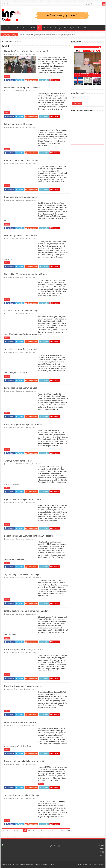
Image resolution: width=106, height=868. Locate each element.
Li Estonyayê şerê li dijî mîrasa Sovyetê (22, 88)
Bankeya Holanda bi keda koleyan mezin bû (24, 761)
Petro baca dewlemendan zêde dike (21, 197)
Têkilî (3, 4)
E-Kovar (79, 28)
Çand (51, 28)
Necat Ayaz (9, 689)
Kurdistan (26, 28)
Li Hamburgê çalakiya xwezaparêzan (21, 236)
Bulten (29, 54)
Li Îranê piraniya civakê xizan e (18, 124)
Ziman (19, 28)
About (8, 4)
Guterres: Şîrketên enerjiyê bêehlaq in (22, 311)
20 (41, 830)
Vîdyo (85, 28)
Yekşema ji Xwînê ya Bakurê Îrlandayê (22, 795)
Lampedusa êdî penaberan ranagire (21, 388)
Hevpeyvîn (58, 28)
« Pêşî (5, 830)
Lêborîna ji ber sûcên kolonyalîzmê (20, 722)
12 (33, 830)
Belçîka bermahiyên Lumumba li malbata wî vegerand (29, 536)
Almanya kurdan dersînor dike (18, 461)
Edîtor (66, 28)
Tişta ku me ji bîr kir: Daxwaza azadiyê (22, 574)
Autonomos (12, 28)
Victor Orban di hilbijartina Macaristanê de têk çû (35, 35)
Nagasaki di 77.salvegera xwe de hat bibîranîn (25, 274)
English (72, 28)
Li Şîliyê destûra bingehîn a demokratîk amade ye (27, 611)
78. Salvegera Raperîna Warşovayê (20, 349)
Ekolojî (45, 28)
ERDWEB (85, 864)
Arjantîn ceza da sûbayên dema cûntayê (23, 499)
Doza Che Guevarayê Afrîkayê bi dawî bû (23, 686)
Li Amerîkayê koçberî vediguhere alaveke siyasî (26, 51)
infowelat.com (10, 54)
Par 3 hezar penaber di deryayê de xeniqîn (24, 650)
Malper (6, 41)
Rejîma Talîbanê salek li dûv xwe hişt (21, 161)
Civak (39, 28)
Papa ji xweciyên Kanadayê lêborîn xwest (23, 424)
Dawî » (50, 830)
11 (29, 830)
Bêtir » (7, 76)
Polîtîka (33, 28)
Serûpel (4, 28)
